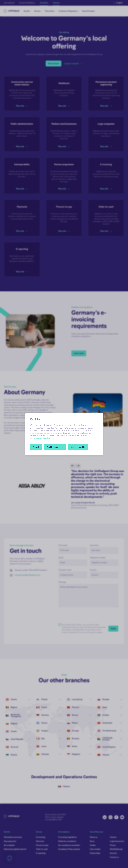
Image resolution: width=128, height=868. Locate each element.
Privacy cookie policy (41, 438)
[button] (55, 447)
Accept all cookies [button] (78, 447)
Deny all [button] (36, 447)
